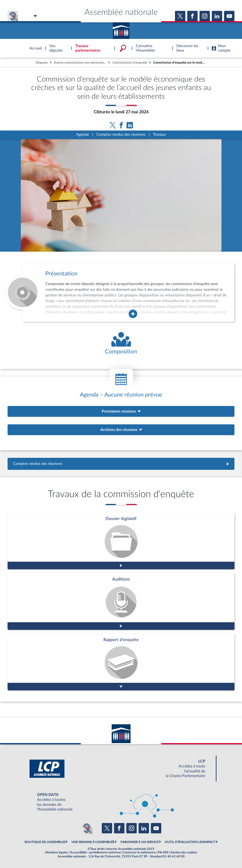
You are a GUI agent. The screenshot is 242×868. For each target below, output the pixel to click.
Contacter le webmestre (139, 852)
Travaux (159, 135)
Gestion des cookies (184, 852)
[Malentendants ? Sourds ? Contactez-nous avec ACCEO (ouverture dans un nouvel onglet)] (87, 828)
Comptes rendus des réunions (121, 135)
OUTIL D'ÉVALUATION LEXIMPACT (190, 842)
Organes (42, 63)
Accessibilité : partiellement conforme (96, 852)
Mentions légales (57, 852)
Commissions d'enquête (130, 63)
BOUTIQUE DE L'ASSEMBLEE (45, 842)
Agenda (83, 135)
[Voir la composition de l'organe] (121, 344)
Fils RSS (163, 852)
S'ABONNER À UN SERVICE (140, 842)
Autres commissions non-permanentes (81, 63)
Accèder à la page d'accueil (121, 29)
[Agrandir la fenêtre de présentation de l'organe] (133, 314)
